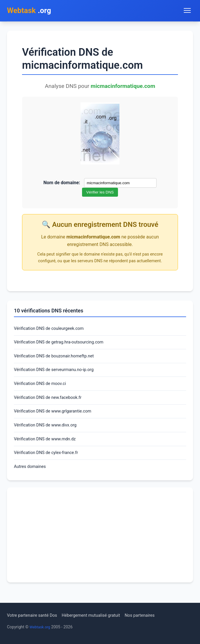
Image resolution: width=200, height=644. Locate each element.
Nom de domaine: (62, 184)
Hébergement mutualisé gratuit (99, 615)
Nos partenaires (151, 615)
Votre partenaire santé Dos (34, 615)
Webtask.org (41, 627)
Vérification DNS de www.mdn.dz (48, 447)
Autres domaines (31, 477)
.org (31, 11)
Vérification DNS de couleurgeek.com (52, 330)
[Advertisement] (100, 545)
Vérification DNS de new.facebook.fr (51, 403)
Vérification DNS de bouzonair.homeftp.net (58, 359)
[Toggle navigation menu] (187, 11)
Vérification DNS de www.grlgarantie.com (56, 418)
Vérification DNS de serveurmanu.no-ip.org (58, 374)
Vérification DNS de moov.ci (42, 389)
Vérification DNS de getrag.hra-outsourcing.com (63, 344)
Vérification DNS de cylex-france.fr (49, 462)
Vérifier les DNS (100, 193)
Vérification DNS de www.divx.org (48, 433)
